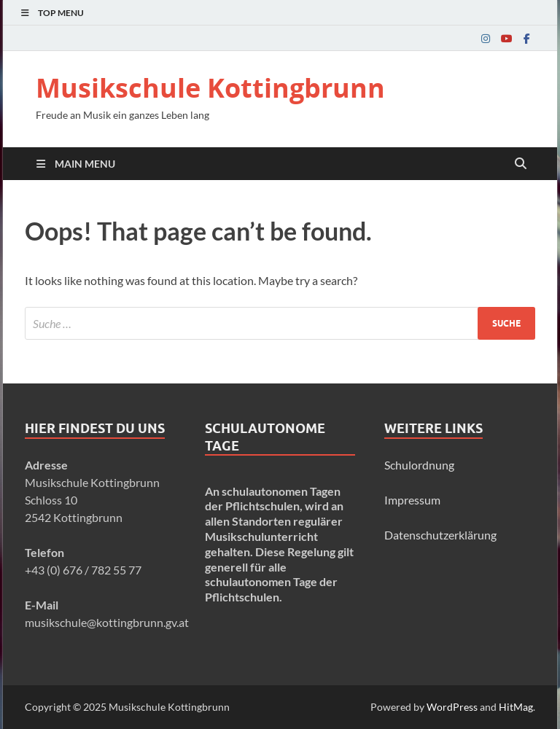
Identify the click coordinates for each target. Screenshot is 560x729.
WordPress (452, 707)
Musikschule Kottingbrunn (210, 88)
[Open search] (521, 164)
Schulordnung (419, 465)
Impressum (412, 500)
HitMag (516, 707)
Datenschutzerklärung (440, 535)
